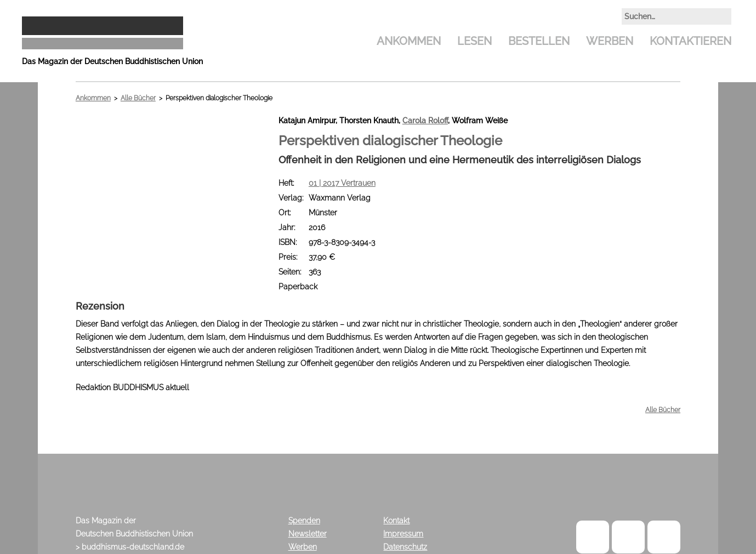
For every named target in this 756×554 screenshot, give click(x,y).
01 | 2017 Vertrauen (342, 183)
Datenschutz (405, 547)
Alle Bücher (138, 98)
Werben (610, 41)
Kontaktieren (690, 41)
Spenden (304, 521)
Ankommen (409, 41)
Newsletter (308, 534)
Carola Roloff (425, 121)
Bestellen (539, 41)
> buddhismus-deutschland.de (130, 547)
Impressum (403, 534)
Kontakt (396, 521)
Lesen (474, 41)
